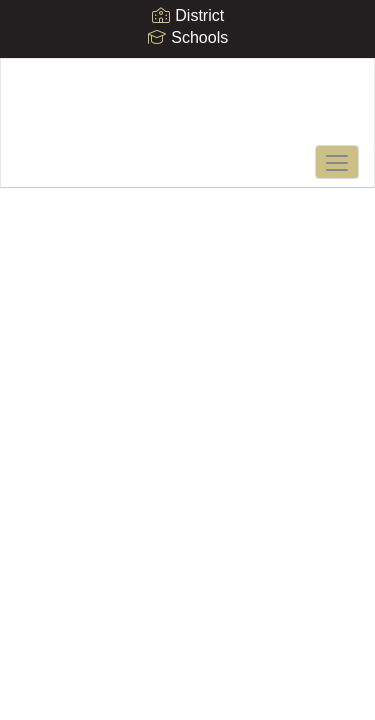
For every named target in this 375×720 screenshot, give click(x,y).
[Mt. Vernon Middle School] (187, 108)
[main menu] (337, 162)
